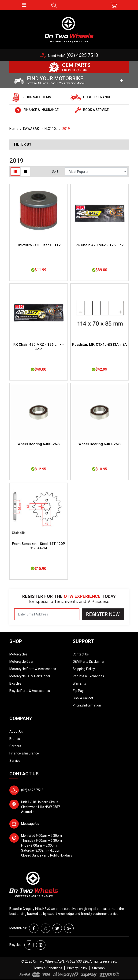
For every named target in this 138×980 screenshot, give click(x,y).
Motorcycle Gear (21, 662)
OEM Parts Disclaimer (89, 662)
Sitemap (98, 968)
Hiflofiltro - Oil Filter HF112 (39, 245)
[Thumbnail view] (15, 172)
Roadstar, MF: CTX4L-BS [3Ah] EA (99, 345)
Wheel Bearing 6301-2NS (99, 444)
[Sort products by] (96, 172)
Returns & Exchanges (88, 676)
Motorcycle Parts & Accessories (33, 669)
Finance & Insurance (24, 753)
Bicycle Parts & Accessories (30, 691)
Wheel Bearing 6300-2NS (39, 444)
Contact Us (81, 654)
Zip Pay (78, 691)
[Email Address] (47, 614)
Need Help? (73, 56)
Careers (15, 746)
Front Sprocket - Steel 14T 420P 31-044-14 (39, 546)
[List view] (26, 172)
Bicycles (15, 683)
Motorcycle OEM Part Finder (30, 676)
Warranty (79, 683)
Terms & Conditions (48, 968)
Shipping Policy (84, 669)
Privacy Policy (77, 968)
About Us (16, 731)
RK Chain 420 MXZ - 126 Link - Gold (39, 347)
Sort (55, 171)
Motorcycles (18, 654)
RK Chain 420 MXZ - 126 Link (99, 245)
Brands (15, 739)
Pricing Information (87, 705)
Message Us (30, 824)
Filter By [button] (23, 144)
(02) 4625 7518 (32, 790)
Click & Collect (83, 698)
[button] (24, 5)
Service (15, 761)
